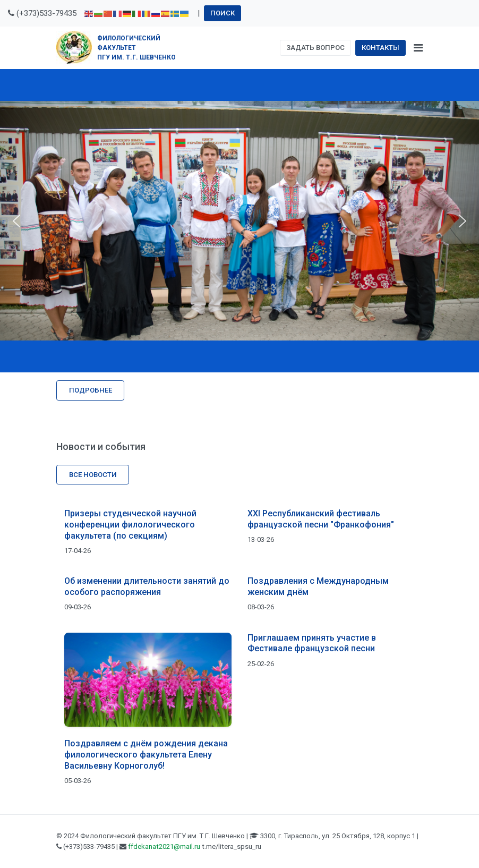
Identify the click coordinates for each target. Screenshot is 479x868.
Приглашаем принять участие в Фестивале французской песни (312, 643)
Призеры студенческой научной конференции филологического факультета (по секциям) (130, 525)
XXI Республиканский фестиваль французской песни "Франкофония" (321, 519)
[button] (16, 221)
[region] (239, 221)
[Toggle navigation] (418, 48)
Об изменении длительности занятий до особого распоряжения (147, 586)
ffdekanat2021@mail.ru (164, 846)
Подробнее (91, 390)
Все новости (93, 475)
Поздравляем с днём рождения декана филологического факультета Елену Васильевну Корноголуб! (146, 755)
